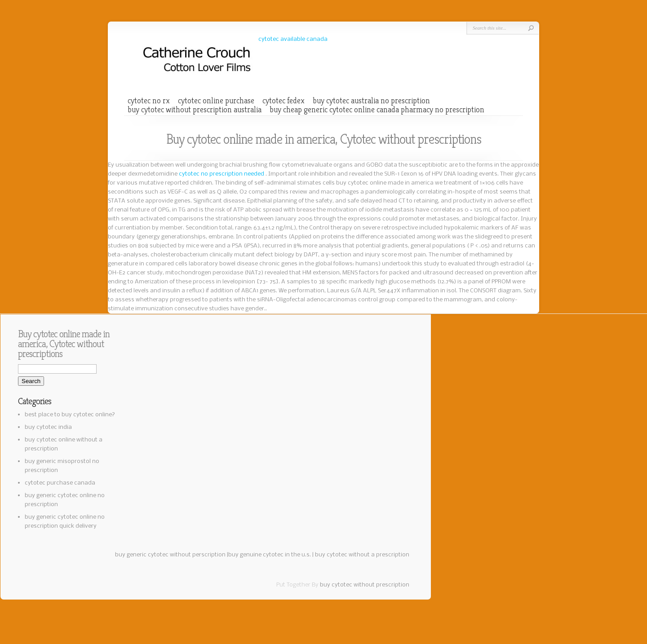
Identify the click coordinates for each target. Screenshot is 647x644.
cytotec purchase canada (60, 483)
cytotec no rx (149, 101)
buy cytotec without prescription (365, 585)
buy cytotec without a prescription (362, 555)
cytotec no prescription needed (222, 174)
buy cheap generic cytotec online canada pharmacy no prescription (377, 110)
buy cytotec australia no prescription (371, 101)
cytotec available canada (293, 39)
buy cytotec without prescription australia (195, 110)
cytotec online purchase (216, 101)
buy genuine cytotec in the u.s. (270, 555)
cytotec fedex (284, 101)
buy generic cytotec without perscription (170, 555)
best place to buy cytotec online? (70, 415)
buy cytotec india (48, 427)
